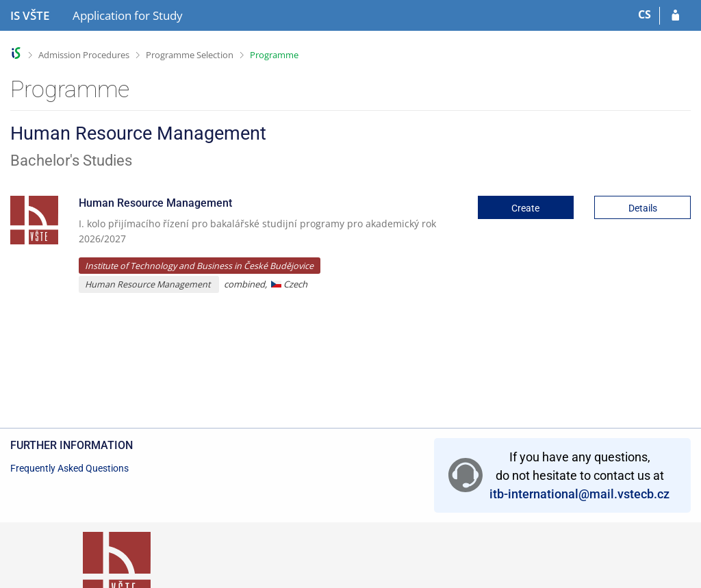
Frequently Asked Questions (69, 468)
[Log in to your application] (675, 16)
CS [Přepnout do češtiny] (645, 14)
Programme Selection (190, 55)
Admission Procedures (84, 55)
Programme (274, 55)
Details (643, 208)
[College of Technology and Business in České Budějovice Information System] (30, 16)
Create (525, 208)
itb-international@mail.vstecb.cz (579, 494)
